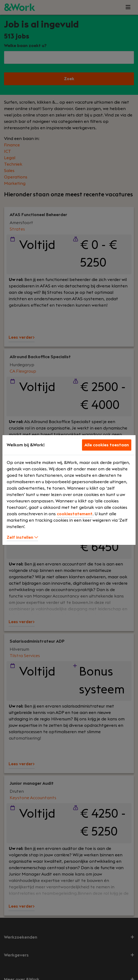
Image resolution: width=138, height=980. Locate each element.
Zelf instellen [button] (22, 537)
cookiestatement (75, 514)
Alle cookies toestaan (107, 445)
